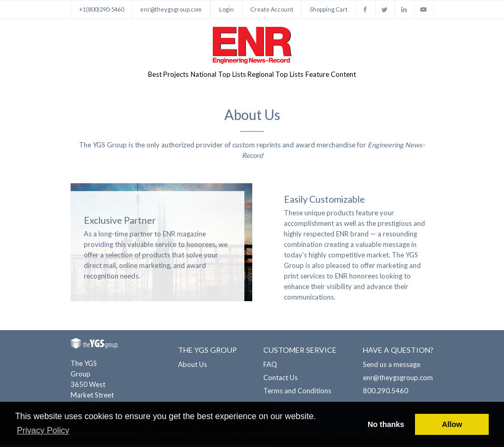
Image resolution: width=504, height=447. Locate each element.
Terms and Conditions (297, 392)
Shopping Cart (329, 9)
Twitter (385, 9)
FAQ (270, 366)
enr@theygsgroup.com (171, 9)
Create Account (272, 9)
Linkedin (404, 9)
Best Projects (148, 75)
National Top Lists (211, 75)
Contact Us (280, 379)
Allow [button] (452, 424)
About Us (192, 366)
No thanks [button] (386, 424)
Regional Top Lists (282, 75)
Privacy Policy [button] (43, 430)
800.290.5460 (386, 392)
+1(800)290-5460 (101, 9)
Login (226, 9)
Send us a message (392, 366)
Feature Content (351, 75)
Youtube (424, 9)
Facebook (365, 9)
